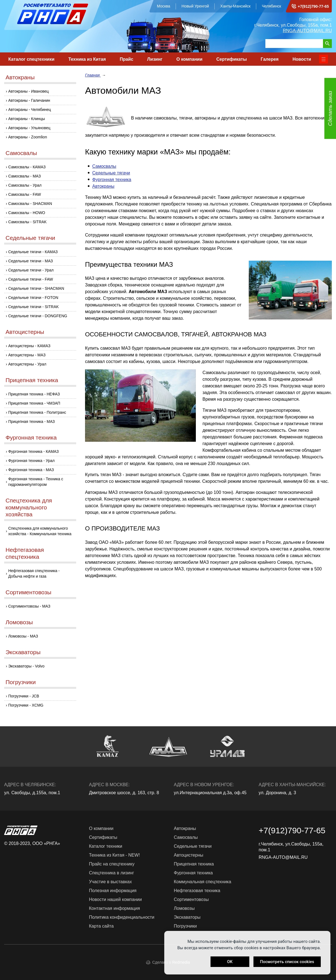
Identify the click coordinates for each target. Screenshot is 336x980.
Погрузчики (21, 682)
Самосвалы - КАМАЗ (27, 167)
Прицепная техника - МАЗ (32, 422)
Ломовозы (19, 622)
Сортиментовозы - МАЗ (29, 606)
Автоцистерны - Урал (27, 364)
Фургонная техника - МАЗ (31, 470)
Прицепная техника (32, 380)
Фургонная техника (31, 437)
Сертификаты (232, 59)
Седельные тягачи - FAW (31, 279)
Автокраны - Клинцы (27, 119)
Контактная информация (114, 908)
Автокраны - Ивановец (29, 91)
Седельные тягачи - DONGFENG (38, 316)
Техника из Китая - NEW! (114, 855)
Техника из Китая (87, 59)
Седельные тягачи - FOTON (33, 298)
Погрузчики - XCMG (26, 705)
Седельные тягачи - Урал (31, 270)
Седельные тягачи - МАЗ (31, 261)
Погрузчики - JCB (24, 696)
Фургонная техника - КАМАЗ (34, 451)
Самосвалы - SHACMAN (30, 204)
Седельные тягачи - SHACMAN (36, 288)
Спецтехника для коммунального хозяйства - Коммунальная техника (40, 531)
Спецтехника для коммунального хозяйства (29, 507)
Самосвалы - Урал (25, 185)
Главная (93, 75)
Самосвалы (21, 153)
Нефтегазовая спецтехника (25, 553)
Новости (302, 59)
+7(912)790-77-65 (313, 6)
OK (230, 962)
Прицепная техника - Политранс (37, 412)
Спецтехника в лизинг (111, 873)
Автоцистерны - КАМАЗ (29, 346)
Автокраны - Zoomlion (28, 137)
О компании (189, 59)
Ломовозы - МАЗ (23, 636)
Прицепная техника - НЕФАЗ (34, 394)
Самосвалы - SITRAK (28, 222)
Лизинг (155, 59)
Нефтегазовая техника (197, 891)
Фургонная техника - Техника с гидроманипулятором (36, 482)
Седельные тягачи (30, 238)
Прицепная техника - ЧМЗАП (34, 403)
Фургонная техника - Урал (32, 461)
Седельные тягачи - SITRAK (34, 307)
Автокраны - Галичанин (29, 100)
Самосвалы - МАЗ (25, 176)
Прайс (126, 59)
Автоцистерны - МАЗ (27, 355)
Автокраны (20, 77)
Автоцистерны (25, 332)
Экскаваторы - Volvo (26, 666)
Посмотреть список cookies (287, 962)
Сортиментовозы (28, 592)
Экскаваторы (23, 652)
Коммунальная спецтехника (203, 882)
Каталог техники (106, 846)
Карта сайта (101, 926)
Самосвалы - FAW (25, 194)
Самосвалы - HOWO (27, 213)
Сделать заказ (330, 109)
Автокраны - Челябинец (30, 110)
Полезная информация (113, 891)
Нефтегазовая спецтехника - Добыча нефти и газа (34, 573)
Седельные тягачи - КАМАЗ (33, 252)
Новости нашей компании (115, 899)
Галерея (270, 59)
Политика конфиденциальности (122, 917)
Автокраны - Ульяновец (29, 128)
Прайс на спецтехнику (112, 864)
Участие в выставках (110, 882)
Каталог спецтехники (31, 59)
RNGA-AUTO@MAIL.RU (307, 31)
